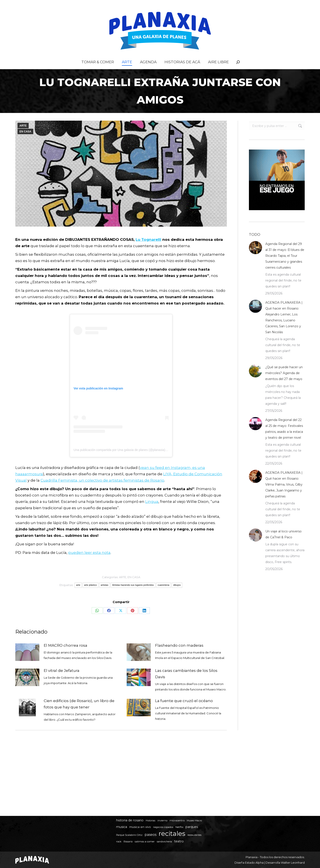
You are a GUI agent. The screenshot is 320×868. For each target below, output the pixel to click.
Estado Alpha (254, 863)
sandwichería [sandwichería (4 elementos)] (164, 842)
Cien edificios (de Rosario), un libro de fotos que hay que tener (79, 713)
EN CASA (25, 140)
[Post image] (27, 661)
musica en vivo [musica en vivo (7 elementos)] (140, 827)
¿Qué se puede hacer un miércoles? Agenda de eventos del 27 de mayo (284, 382)
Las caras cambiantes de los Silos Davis (186, 682)
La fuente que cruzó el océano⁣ (184, 710)
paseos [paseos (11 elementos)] (150, 835)
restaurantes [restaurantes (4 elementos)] (194, 835)
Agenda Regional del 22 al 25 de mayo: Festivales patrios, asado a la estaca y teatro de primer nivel (284, 438)
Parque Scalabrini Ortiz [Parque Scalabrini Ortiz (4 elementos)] (129, 835)
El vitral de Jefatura (62, 679)
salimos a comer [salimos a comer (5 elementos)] (145, 842)
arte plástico (91, 594)
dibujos (177, 594)
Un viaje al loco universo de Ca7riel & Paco (283, 543)
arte (78, 594)
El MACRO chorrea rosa (66, 654)
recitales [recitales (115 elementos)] (172, 834)
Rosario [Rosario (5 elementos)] (128, 842)
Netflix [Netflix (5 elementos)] (179, 827)
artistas (105, 594)
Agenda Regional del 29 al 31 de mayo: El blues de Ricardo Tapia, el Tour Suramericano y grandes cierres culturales (285, 264)
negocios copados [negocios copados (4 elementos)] (163, 827)
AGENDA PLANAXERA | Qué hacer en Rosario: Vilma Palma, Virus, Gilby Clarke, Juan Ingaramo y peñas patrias (284, 493)
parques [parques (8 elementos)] (192, 827)
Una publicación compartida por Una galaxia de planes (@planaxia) (119, 459)
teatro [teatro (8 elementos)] (179, 841)
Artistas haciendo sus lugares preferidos (133, 594)
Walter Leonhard (293, 863)
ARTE (23, 134)
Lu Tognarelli (148, 248)
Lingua (152, 510)
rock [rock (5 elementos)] (119, 842)
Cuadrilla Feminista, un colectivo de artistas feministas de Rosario (102, 489)
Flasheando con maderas (179, 654)
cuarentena (163, 594)
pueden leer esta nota (89, 561)
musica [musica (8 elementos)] (122, 827)
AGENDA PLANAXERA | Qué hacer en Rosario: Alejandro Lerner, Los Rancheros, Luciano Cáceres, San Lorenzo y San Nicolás (284, 326)
